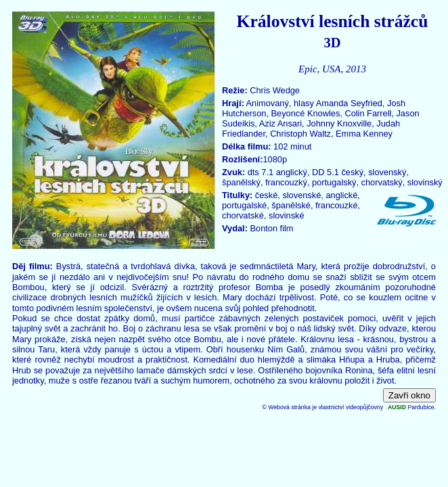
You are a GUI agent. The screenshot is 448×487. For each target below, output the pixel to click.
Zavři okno (409, 395)
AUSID (397, 407)
